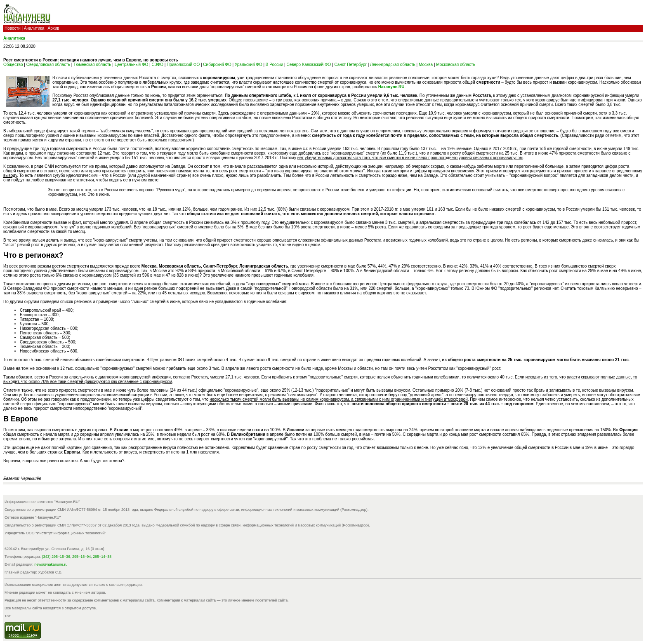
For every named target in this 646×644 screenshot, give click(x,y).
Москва (426, 65)
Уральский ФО (249, 65)
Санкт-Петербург (350, 65)
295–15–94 (81, 557)
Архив (54, 28)
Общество (13, 65)
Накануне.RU (391, 87)
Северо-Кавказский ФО (309, 65)
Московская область (456, 65)
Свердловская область (48, 65)
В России (274, 65)
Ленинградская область (393, 65)
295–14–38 (102, 557)
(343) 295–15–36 (56, 557)
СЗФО (158, 65)
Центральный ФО (132, 65)
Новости (13, 28)
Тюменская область (92, 65)
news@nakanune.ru (51, 564)
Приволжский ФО (183, 65)
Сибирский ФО (217, 65)
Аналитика (34, 28)
